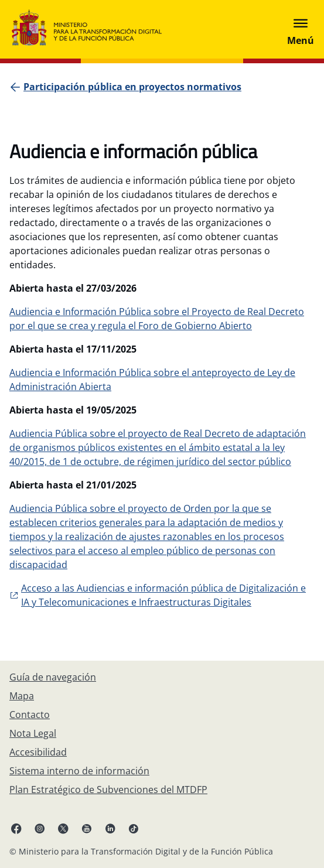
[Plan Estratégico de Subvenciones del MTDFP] (108, 790)
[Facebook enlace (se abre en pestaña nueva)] (16, 828)
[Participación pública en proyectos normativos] (132, 87)
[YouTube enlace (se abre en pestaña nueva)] (87, 828)
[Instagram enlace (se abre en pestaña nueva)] (40, 828)
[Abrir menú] (301, 29)
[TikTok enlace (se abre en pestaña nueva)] (134, 828)
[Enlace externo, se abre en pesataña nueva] (162, 595)
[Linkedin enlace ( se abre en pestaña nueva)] (110, 828)
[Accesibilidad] (38, 752)
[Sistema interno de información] (79, 771)
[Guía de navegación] (53, 677)
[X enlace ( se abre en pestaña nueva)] (63, 828)
